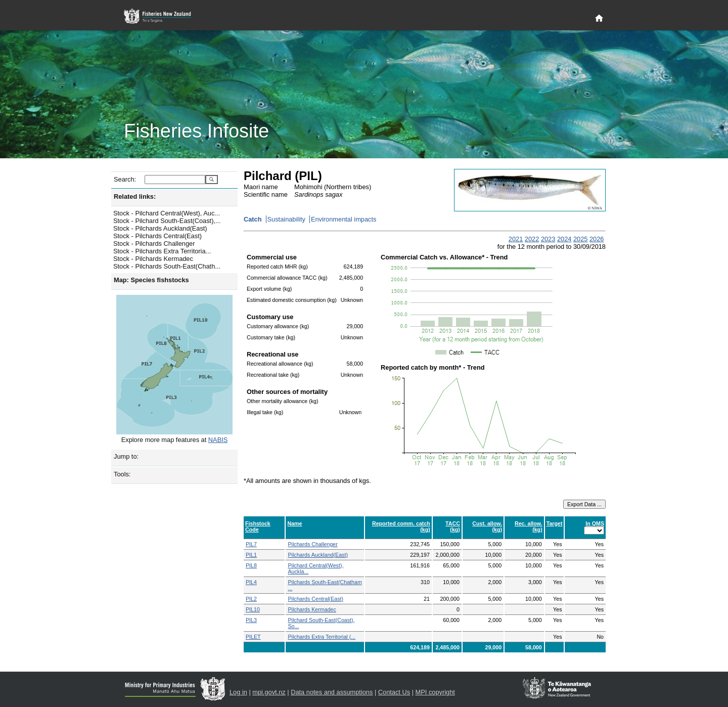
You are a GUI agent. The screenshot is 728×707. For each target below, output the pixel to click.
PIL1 (251, 555)
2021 (516, 239)
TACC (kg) (453, 526)
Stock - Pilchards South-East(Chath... (167, 266)
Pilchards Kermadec (312, 609)
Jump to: (126, 456)
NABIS (218, 440)
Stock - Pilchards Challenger (154, 244)
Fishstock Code (258, 526)
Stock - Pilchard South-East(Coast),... (167, 221)
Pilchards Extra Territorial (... (322, 637)
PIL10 (253, 609)
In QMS (595, 523)
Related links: (135, 196)
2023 (548, 239)
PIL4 (251, 582)
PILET (253, 637)
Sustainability (286, 219)
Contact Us (394, 692)
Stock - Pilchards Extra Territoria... (162, 251)
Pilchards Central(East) (315, 599)
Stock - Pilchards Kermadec (153, 259)
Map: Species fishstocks (151, 280)
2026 (597, 239)
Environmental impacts (344, 219)
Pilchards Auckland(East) (317, 555)
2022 (532, 239)
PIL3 (251, 620)
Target (555, 523)
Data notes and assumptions (332, 692)
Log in (238, 692)
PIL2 (251, 599)
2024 (564, 239)
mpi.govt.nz (269, 692)
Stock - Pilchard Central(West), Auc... (167, 213)
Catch (253, 219)
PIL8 (251, 565)
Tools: (122, 474)
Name (294, 523)
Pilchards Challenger (312, 544)
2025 (580, 239)
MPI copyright (435, 692)
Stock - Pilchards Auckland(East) (160, 228)
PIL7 (251, 544)
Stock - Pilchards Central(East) (157, 236)
